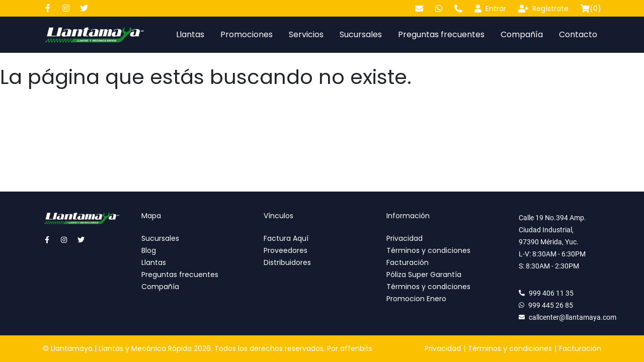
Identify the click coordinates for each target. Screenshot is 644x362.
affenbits (356, 348)
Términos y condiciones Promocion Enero (428, 293)
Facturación (408, 262)
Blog (149, 250)
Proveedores (286, 250)
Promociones (247, 34)
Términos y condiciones (428, 250)
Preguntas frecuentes (441, 34)
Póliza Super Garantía (424, 275)
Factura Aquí (286, 238)
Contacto (578, 34)
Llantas (190, 34)
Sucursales (361, 34)
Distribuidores (287, 262)
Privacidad (405, 238)
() (591, 9)
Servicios (306, 34)
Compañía (522, 34)
